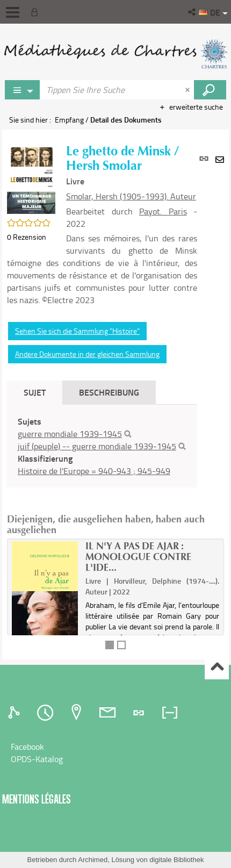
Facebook (27, 747)
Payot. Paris (163, 211)
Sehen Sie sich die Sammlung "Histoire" (77, 331)
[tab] (16, 713)
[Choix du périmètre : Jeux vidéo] (23, 90)
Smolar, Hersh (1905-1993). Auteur (131, 196)
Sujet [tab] (35, 392)
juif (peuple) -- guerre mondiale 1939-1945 (97, 446)
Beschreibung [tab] (109, 392)
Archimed (93, 860)
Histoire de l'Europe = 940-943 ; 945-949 (94, 471)
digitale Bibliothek (176, 860)
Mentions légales (37, 799)
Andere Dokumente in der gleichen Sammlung (87, 354)
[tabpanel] (102, 446)
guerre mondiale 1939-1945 (70, 434)
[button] (193, 12)
